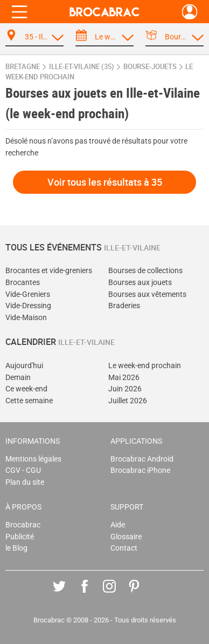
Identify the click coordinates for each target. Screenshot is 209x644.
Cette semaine (29, 401)
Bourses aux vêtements (147, 294)
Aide (118, 525)
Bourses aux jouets (140, 283)
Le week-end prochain (145, 366)
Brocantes (23, 283)
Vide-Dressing (28, 306)
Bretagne (23, 67)
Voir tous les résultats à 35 (105, 182)
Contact (124, 548)
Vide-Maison (26, 318)
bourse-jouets (150, 67)
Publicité (20, 537)
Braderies (124, 306)
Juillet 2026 (128, 401)
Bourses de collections (145, 271)
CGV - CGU (23, 470)
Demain (18, 378)
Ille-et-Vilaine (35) (82, 67)
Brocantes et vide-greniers (49, 271)
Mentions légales (33, 459)
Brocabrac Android (142, 459)
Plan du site (25, 482)
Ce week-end (26, 389)
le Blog (16, 548)
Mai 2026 (124, 378)
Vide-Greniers (28, 294)
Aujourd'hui (24, 366)
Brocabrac (23, 525)
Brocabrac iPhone (140, 470)
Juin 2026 (125, 389)
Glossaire (126, 537)
